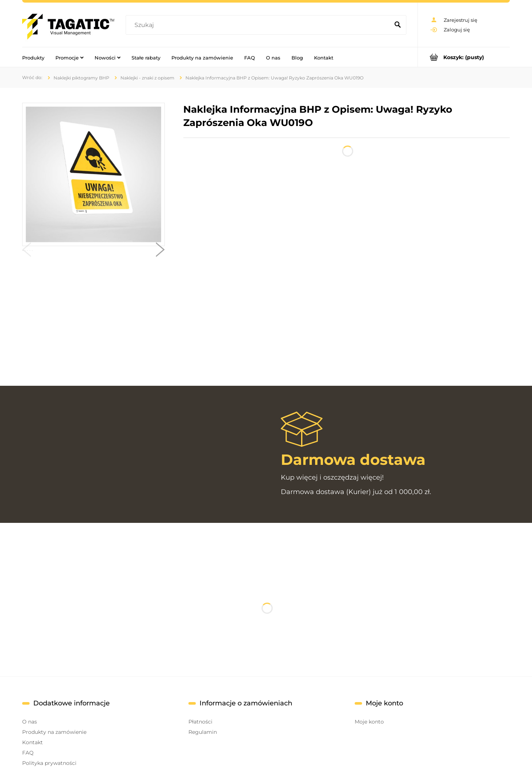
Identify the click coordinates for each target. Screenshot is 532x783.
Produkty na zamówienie (54, 732)
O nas (30, 722)
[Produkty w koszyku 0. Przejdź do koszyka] (464, 57)
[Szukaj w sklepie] (259, 25)
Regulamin (203, 732)
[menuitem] (33, 57)
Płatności (200, 722)
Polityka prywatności (49, 763)
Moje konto (369, 722)
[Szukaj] (398, 25)
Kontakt (33, 742)
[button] (27, 251)
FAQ (28, 753)
